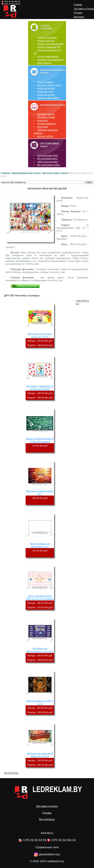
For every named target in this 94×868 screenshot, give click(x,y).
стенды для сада (46, 41)
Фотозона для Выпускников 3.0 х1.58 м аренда (40, 651)
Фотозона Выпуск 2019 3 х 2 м (40, 702)
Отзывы (47, 813)
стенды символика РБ (49, 47)
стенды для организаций (50, 44)
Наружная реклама (52, 105)
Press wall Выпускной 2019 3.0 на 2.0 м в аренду (40, 597)
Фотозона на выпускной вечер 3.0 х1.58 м (40, 755)
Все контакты (47, 819)
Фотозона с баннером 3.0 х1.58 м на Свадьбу (40, 388)
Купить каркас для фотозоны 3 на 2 (40, 545)
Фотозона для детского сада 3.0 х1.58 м (40, 335)
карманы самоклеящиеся (50, 60)
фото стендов (44, 63)
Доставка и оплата (47, 806)
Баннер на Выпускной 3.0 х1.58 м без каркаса (40, 440)
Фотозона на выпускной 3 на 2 (40, 492)
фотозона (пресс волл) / (56, 173)
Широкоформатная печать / (27, 173)
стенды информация (48, 56)
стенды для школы (47, 37)
